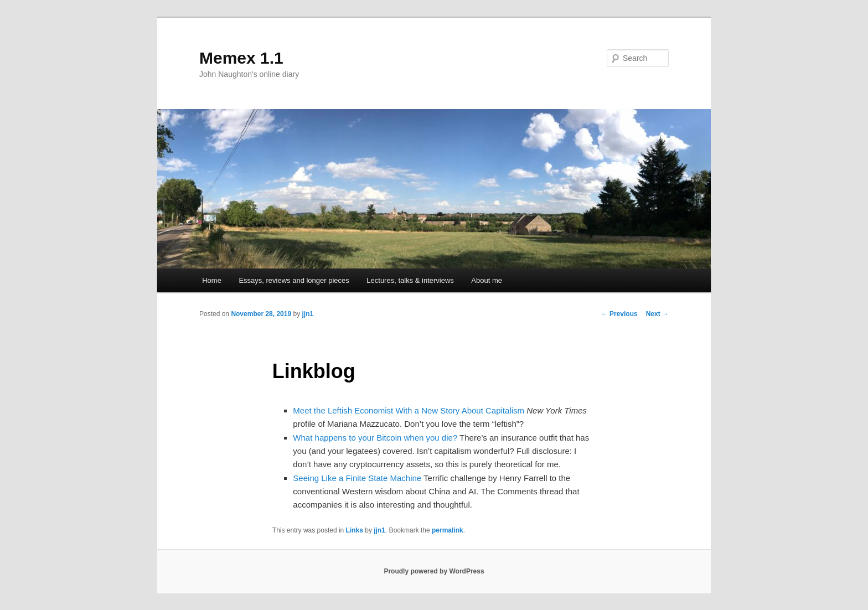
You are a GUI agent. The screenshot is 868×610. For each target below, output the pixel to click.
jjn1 (308, 314)
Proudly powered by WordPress (434, 571)
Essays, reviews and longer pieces (294, 280)
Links (355, 530)
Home (212, 280)
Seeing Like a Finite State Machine (357, 478)
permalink (448, 530)
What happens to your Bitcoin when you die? (375, 438)
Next (657, 314)
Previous (619, 314)
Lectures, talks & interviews (410, 280)
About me (487, 280)
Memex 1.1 (241, 58)
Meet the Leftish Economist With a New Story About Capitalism (409, 410)
